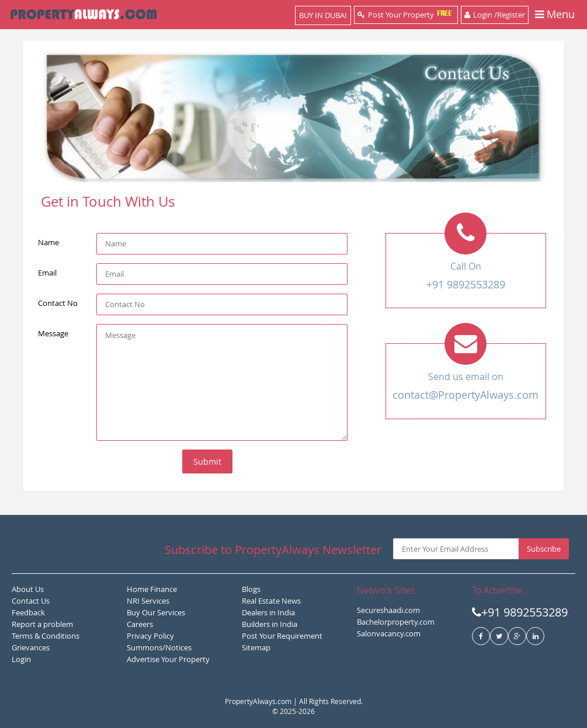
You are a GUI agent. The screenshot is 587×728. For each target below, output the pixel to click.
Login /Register (495, 15)
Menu (555, 15)
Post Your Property (406, 15)
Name (48, 242)
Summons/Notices (159, 647)
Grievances (31, 647)
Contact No (58, 303)
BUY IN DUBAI (323, 15)
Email (47, 273)
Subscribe (544, 549)
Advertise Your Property (168, 659)
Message (53, 333)
